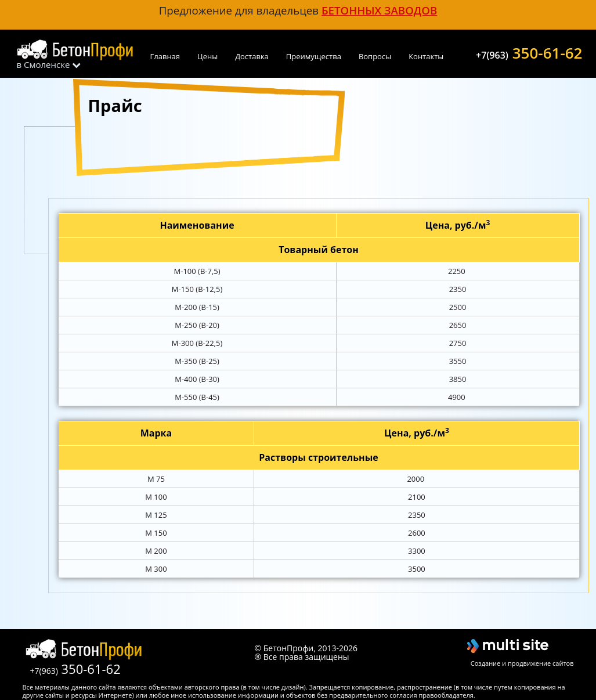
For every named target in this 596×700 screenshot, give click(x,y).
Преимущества (314, 56)
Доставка (252, 56)
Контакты (426, 56)
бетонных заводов (379, 10)
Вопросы (375, 56)
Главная (165, 56)
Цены (207, 56)
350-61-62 (529, 52)
